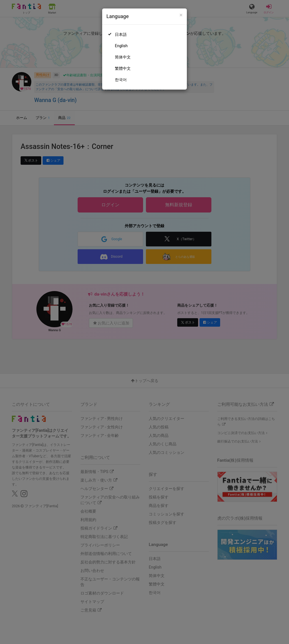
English (121, 46)
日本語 (121, 34)
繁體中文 (123, 68)
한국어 (121, 80)
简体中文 (123, 57)
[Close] (181, 15)
